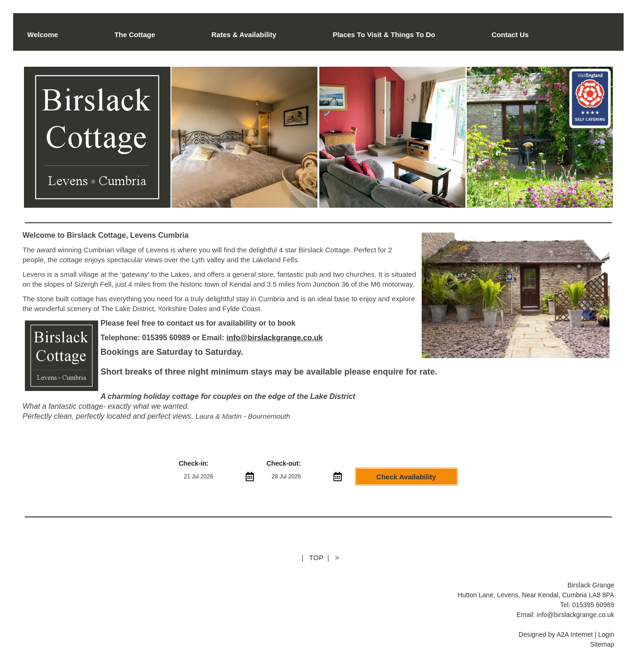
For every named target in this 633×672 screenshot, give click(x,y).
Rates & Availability (244, 35)
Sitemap (602, 644)
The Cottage (135, 35)
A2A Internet (575, 634)
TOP (316, 558)
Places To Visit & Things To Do (384, 35)
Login (606, 634)
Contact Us (510, 35)
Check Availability (406, 477)
